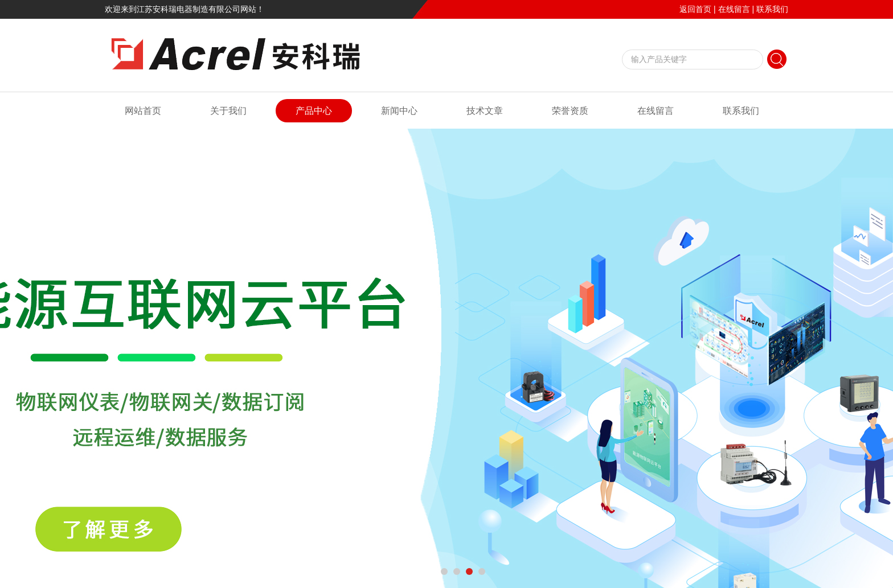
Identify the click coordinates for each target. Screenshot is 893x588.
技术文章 (485, 111)
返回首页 (695, 9)
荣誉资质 (570, 111)
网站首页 (143, 111)
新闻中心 (399, 111)
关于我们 (228, 111)
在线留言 (734, 9)
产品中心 (314, 111)
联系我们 (772, 9)
